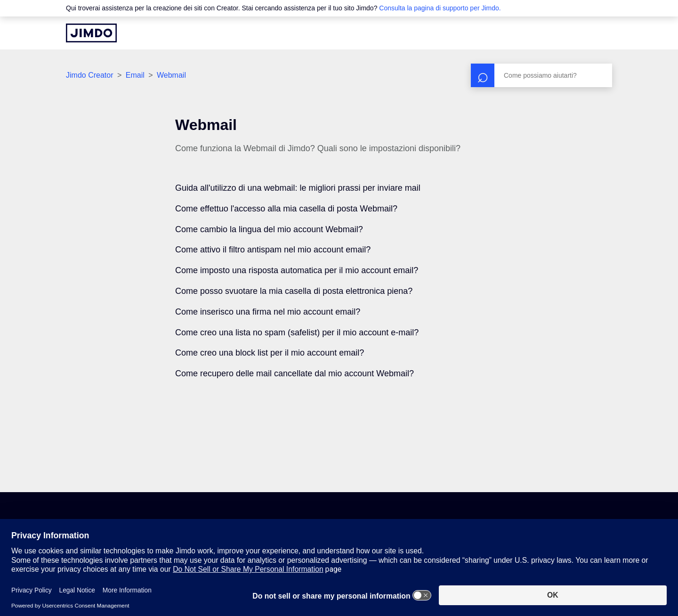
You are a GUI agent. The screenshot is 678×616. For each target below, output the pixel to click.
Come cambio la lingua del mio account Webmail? (269, 229)
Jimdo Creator (89, 75)
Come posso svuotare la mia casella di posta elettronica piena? (294, 291)
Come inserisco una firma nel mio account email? (268, 312)
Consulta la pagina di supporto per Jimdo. (440, 8)
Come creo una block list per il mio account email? (270, 353)
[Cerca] (541, 75)
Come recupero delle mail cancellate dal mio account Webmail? (295, 373)
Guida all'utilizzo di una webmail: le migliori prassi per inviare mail (298, 188)
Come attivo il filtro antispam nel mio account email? (273, 250)
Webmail (171, 75)
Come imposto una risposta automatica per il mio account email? (297, 270)
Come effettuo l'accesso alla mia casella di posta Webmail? (286, 209)
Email (135, 75)
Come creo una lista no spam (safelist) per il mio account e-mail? (297, 332)
